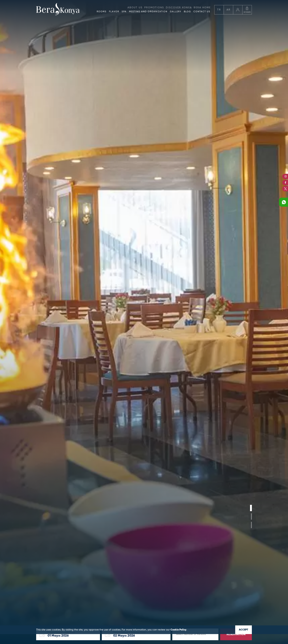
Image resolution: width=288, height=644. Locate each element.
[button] (251, 508)
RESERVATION (236, 634)
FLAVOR (114, 12)
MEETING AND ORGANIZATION (148, 12)
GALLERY (176, 12)
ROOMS (102, 12)
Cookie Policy (178, 630)
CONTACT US (202, 12)
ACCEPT (244, 630)
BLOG (187, 12)
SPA (124, 12)
